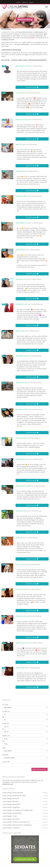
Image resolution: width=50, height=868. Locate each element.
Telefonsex (25, 2)
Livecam (18, 2)
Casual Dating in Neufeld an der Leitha (25, 796)
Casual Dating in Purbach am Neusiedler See (25, 822)
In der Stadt (6, 762)
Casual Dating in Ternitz (25, 816)
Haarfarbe (5, 755)
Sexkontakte (30, 38)
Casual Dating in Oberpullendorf (25, 813)
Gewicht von (6, 736)
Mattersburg (38, 66)
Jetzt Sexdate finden (40, 769)
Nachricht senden (32, 87)
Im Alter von (6, 711)
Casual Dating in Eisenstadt (25, 799)
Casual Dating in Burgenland (25, 807)
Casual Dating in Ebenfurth (25, 801)
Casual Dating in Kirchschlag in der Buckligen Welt (25, 810)
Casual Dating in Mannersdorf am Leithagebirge (25, 825)
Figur (4, 748)
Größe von (6, 723)
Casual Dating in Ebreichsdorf (25, 804)
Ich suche (5, 704)
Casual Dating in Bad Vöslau (25, 819)
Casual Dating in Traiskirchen (25, 828)
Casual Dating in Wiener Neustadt (25, 793)
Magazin (32, 2)
